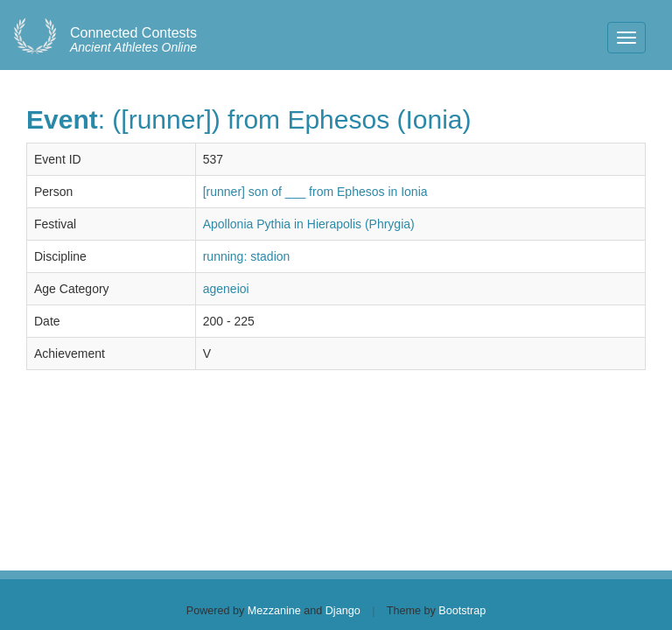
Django (343, 611)
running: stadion (247, 256)
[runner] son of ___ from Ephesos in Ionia (315, 192)
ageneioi (226, 289)
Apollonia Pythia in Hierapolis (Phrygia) (309, 224)
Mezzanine (274, 611)
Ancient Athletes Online (133, 40)
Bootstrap (462, 611)
